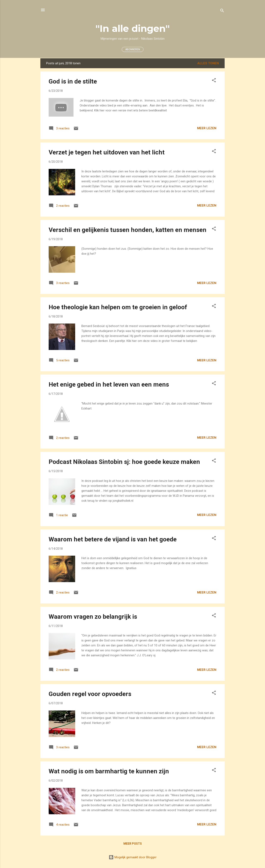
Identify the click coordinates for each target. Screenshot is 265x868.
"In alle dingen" (133, 28)
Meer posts (133, 844)
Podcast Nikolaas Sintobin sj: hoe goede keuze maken (124, 462)
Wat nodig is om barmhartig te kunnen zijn (109, 771)
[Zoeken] (222, 11)
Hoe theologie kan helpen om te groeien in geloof (118, 307)
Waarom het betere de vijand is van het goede (113, 539)
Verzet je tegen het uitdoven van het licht (107, 152)
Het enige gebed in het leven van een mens (109, 384)
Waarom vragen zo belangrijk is (93, 617)
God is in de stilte (73, 81)
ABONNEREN (133, 49)
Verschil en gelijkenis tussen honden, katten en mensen (128, 230)
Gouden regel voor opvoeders (90, 694)
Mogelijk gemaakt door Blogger (133, 857)
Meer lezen (207, 128)
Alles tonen (208, 63)
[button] (214, 81)
